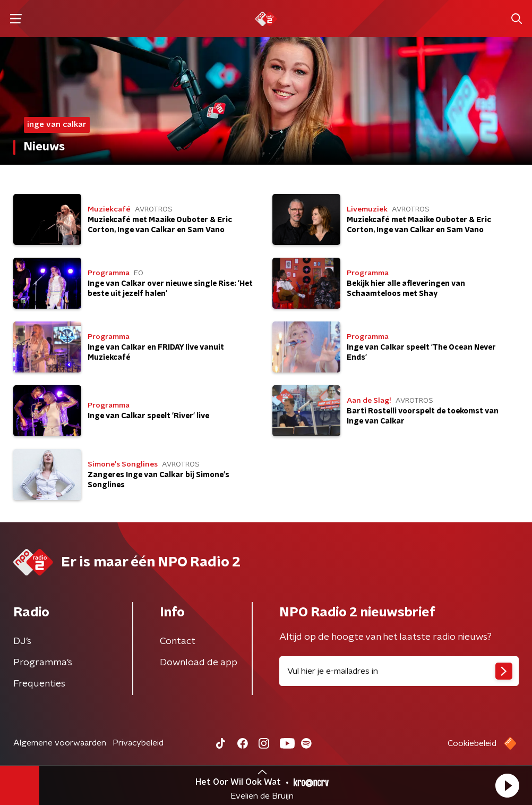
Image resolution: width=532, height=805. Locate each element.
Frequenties (39, 684)
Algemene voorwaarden (60, 743)
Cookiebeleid (472, 743)
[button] (507, 785)
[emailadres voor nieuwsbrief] (399, 671)
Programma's (43, 663)
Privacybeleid (138, 743)
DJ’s (22, 641)
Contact (178, 641)
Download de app (199, 663)
